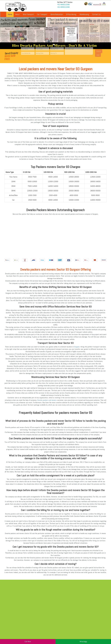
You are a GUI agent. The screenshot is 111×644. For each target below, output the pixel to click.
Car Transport (42, 14)
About (18, 14)
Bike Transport (28, 14)
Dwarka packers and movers (47, 400)
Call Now (28, 641)
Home (10, 14)
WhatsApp (83, 641)
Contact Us (96, 14)
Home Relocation (57, 14)
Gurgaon (77, 347)
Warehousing (84, 14)
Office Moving (71, 14)
